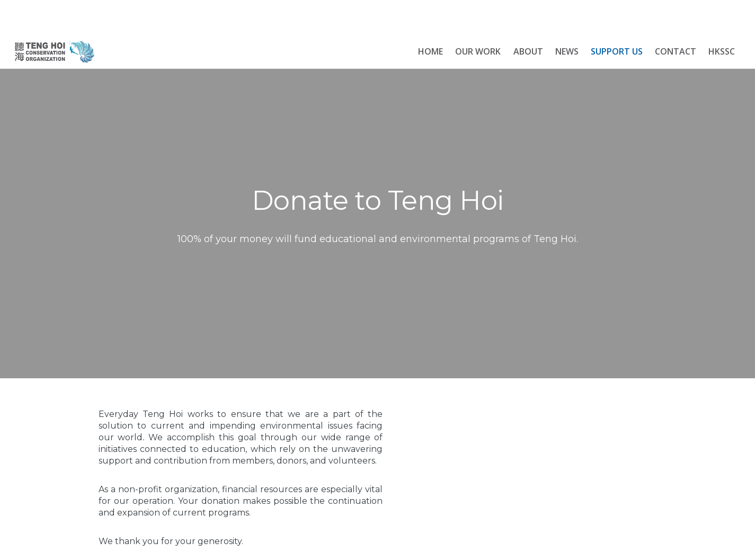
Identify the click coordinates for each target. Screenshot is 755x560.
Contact (676, 51)
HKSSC (722, 51)
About (528, 51)
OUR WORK (478, 51)
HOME (430, 51)
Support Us (617, 51)
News (567, 51)
